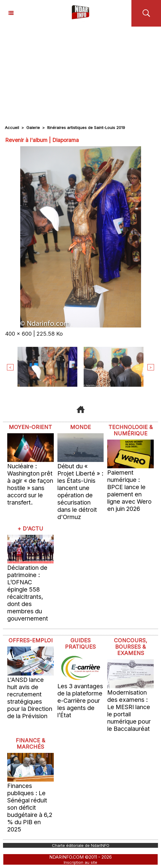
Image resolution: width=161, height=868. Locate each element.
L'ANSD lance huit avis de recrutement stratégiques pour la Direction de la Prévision (30, 698)
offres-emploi (30, 640)
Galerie (33, 127)
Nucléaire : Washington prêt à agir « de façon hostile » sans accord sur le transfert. (30, 484)
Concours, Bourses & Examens (130, 647)
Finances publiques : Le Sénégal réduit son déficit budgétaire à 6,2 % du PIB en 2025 (30, 808)
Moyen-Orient (30, 427)
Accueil (12, 127)
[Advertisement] (80, 72)
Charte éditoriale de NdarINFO (81, 845)
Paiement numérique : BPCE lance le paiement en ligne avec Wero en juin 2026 (129, 491)
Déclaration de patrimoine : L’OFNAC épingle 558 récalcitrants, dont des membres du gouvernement (28, 593)
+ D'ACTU (30, 529)
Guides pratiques (80, 644)
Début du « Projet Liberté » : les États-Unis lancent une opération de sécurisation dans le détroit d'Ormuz (80, 492)
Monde (80, 427)
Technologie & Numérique (130, 430)
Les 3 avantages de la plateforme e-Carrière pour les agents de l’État (80, 701)
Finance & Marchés (31, 744)
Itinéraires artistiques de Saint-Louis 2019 (86, 127)
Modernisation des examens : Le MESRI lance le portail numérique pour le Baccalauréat (129, 711)
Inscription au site (80, 862)
